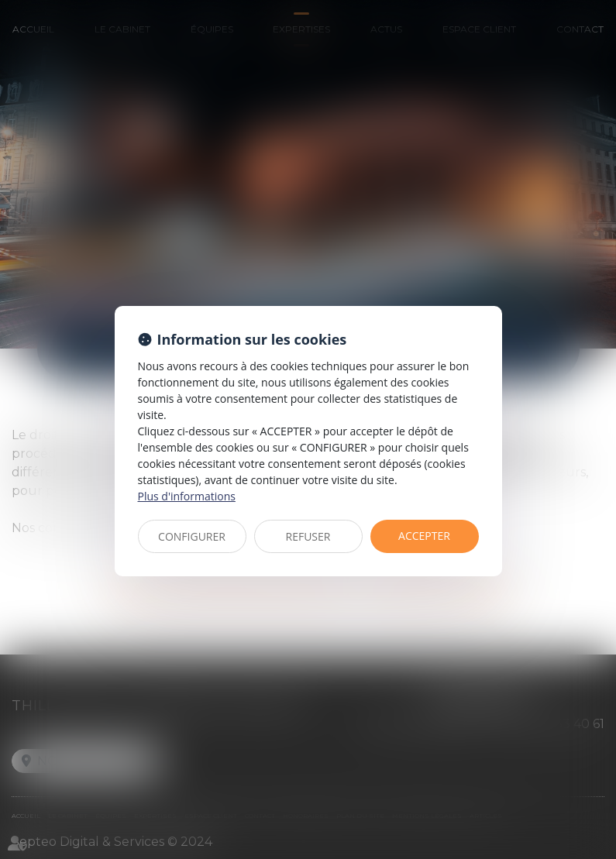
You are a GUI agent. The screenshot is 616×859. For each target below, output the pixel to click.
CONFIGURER (192, 536)
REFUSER (308, 536)
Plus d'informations (187, 496)
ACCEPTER (424, 536)
